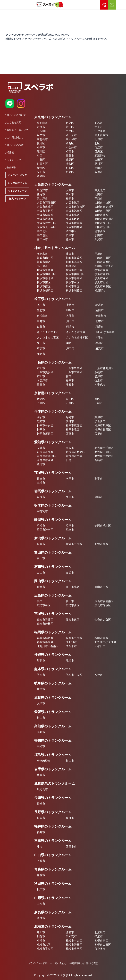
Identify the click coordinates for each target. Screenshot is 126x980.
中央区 (70, 131)
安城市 (41, 448)
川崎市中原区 (103, 258)
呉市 (40, 601)
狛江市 (99, 147)
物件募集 (11, 167)
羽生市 (70, 310)
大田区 (99, 160)
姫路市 (41, 421)
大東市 (70, 190)
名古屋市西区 (45, 460)
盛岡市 (41, 775)
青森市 (41, 875)
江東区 (41, 151)
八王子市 (71, 135)
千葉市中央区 (74, 368)
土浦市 (41, 483)
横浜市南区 (44, 282)
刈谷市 (70, 448)
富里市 (41, 384)
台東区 (70, 172)
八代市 (99, 675)
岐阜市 (41, 689)
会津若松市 (44, 761)
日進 (69, 460)
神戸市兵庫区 (103, 425)
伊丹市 (70, 421)
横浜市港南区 (74, 278)
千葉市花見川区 (104, 368)
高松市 (41, 746)
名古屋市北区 (45, 452)
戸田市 (70, 348)
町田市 (70, 151)
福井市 (41, 832)
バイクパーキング (17, 175)
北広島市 (100, 932)
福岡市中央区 (74, 638)
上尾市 (70, 305)
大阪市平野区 (45, 211)
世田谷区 (42, 164)
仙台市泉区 (73, 620)
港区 (40, 156)
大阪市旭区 (73, 203)
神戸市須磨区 (45, 434)
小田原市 (42, 266)
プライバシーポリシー (40, 963)
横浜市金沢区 (103, 274)
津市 (40, 846)
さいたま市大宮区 (48, 337)
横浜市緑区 (101, 278)
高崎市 (99, 497)
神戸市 (41, 429)
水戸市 (70, 479)
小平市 (41, 147)
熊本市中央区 (74, 675)
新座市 (99, 327)
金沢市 (70, 573)
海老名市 (42, 254)
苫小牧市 (100, 949)
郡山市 (70, 761)
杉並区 (70, 168)
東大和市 (71, 139)
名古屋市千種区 (104, 448)
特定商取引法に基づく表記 (84, 963)
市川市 (41, 368)
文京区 (99, 127)
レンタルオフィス (17, 183)
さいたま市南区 (105, 332)
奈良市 (41, 918)
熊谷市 (70, 327)
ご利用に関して (14, 137)
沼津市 (70, 526)
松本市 (41, 818)
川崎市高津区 (74, 262)
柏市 (69, 376)
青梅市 (41, 127)
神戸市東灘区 (74, 425)
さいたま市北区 (76, 332)
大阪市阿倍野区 (46, 203)
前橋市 (41, 497)
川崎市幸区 (44, 262)
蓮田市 (99, 310)
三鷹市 (70, 156)
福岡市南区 (101, 638)
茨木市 (70, 194)
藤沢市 (70, 254)
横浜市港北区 (45, 278)
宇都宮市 (42, 511)
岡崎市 (99, 460)
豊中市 (70, 239)
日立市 (41, 479)
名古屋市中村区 (104, 456)
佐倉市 (99, 380)
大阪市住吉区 (74, 223)
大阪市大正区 (103, 223)
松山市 (41, 718)
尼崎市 (70, 417)
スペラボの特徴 (14, 145)
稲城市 (99, 139)
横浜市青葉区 (45, 270)
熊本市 (41, 675)
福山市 (70, 601)
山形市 (41, 904)
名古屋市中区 (74, 456)
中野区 (41, 160)
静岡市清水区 (103, 526)
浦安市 (70, 384)
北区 (97, 143)
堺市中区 (71, 231)
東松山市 (42, 316)
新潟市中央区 (74, 544)
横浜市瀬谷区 (74, 290)
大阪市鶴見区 (74, 227)
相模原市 (71, 266)
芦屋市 (99, 417)
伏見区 (41, 399)
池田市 (99, 194)
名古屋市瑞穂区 (46, 456)
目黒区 (99, 151)
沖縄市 (70, 660)
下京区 (41, 403)
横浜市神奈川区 (46, 274)
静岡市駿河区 (45, 530)
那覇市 (41, 660)
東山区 (70, 399)
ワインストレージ (17, 191)
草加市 (99, 343)
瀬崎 (69, 343)
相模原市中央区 (104, 266)
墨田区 (99, 168)
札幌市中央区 (74, 940)
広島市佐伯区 (103, 605)
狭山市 (41, 343)
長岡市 (41, 544)
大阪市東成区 (45, 207)
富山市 (41, 558)
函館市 (70, 932)
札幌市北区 (44, 945)
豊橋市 (41, 464)
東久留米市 (101, 135)
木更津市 (42, 380)
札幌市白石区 (103, 945)
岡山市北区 (73, 587)
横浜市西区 (101, 282)
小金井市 (71, 147)
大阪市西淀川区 (104, 219)
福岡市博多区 (45, 638)
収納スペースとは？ (17, 130)
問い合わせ (61, 963)
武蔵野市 (100, 156)
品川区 (99, 164)
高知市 (41, 732)
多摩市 (99, 172)
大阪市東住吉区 (75, 207)
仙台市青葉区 (45, 620)
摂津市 (70, 235)
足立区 (70, 123)
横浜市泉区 (101, 270)
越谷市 (41, 327)
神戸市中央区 (45, 425)
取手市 (99, 479)
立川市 (41, 172)
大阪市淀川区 (103, 227)
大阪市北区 (73, 215)
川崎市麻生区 (45, 258)
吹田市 (99, 235)
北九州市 (71, 642)
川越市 (41, 321)
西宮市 (70, 434)
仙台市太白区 (103, 620)
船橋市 (99, 372)
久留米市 (71, 646)
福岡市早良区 (45, 642)
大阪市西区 (73, 219)
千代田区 (42, 131)
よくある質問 (13, 122)
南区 (97, 399)
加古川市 (100, 421)
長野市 (70, 818)
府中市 (41, 135)
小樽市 (41, 940)
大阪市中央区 (103, 203)
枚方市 (41, 194)
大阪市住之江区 (46, 223)
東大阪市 (100, 190)
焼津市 (70, 530)
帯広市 (99, 936)
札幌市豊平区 (74, 949)
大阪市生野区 (103, 211)
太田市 (70, 497)
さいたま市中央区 (48, 332)
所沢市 (99, 348)
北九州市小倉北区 (105, 642)
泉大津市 (42, 198)
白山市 (41, 573)
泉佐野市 (42, 190)
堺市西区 (100, 231)
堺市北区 (42, 231)
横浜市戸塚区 (103, 286)
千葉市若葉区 (74, 372)
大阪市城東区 (45, 215)
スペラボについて (16, 115)
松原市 (70, 198)
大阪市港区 (101, 215)
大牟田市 (100, 646)
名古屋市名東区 (75, 452)
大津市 (41, 703)
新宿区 (41, 168)
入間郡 (70, 316)
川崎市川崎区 (74, 258)
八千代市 (100, 384)
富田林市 (42, 239)
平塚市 (99, 254)
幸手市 (99, 337)
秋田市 (41, 889)
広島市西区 (73, 605)
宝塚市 (99, 434)
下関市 (41, 861)
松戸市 (70, 380)
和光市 (41, 354)
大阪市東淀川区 (104, 207)
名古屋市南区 (103, 452)
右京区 (70, 403)
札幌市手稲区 (45, 949)
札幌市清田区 (74, 945)
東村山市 (42, 123)
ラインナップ (13, 160)
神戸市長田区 (103, 429)
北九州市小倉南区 (48, 646)
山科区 (99, 403)
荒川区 (70, 127)
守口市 (99, 198)
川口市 (70, 321)
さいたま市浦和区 (77, 337)
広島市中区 (44, 605)
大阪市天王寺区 (46, 227)
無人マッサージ (17, 199)
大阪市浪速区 (45, 219)
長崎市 (41, 804)
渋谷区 (70, 164)
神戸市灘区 (73, 429)
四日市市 (71, 846)
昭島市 (99, 123)
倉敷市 (41, 587)
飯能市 (41, 310)
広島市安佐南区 (104, 601)
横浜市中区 (73, 282)
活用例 (10, 152)
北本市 (99, 321)
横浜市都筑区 (45, 290)
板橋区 (41, 143)
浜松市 (41, 526)
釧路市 (41, 936)
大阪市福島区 (74, 211)
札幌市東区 (101, 940)
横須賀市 (100, 290)
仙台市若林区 (45, 624)
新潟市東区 (101, 544)
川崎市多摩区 (103, 262)
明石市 (41, 417)
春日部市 (101, 316)
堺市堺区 (42, 235)
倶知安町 (71, 936)
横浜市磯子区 (74, 270)
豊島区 (41, 176)
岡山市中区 (101, 587)
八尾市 (99, 239)
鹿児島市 (42, 789)
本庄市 (41, 305)
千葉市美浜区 (45, 372)
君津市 (99, 376)
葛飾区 (70, 143)
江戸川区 (100, 131)
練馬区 (70, 160)
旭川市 (41, 932)
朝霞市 (99, 305)
